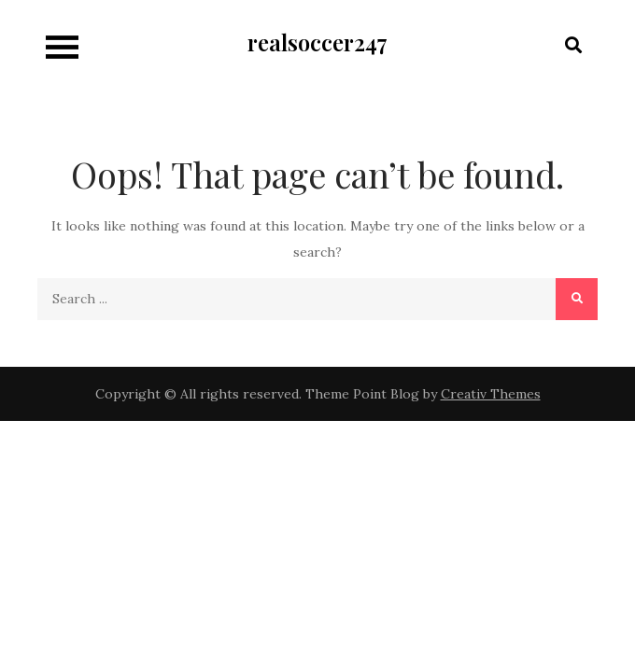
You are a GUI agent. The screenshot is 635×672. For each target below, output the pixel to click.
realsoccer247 (317, 42)
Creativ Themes (491, 394)
